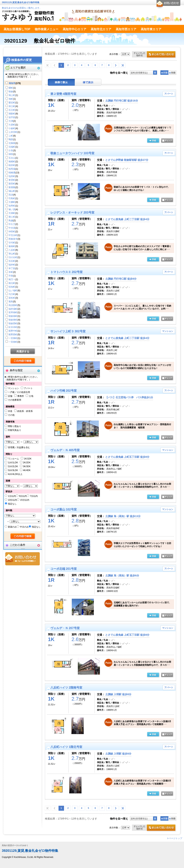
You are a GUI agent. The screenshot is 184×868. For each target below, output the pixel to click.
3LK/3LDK (13, 470)
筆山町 (12, 254)
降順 (172, 73)
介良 (11, 150)
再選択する (23, 351)
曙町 (11, 88)
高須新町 (13, 305)
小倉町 (12, 128)
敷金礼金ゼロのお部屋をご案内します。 (22, 8)
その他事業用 (15, 400)
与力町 (12, 294)
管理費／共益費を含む (19, 447)
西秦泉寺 (13, 239)
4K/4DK (27, 470)
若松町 (12, 298)
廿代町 (12, 243)
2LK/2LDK (13, 466)
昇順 (164, 73)
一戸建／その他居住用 (19, 392)
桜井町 (12, 165)
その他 (11, 415)
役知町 (12, 287)
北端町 (12, 147)
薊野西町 (13, 335)
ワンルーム (13, 459)
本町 (11, 272)
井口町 (12, 106)
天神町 (12, 213)
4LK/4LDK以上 (15, 474)
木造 (10, 411)
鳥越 (11, 220)
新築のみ (12, 527)
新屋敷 (12, 187)
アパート (28, 388)
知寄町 (12, 206)
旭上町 (12, 95)
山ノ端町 (13, 290)
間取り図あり (15, 426)
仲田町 (12, 232)
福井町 (12, 265)
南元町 (12, 283)
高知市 (12, 83)
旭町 (11, 99)
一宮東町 (13, 338)
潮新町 (12, 114)
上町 (11, 136)
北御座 (12, 143)
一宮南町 (13, 342)
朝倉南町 (13, 316)
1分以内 (12, 496)
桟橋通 (12, 173)
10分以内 (12, 500)
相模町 (12, 162)
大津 (11, 121)
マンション (13, 388)
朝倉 (11, 92)
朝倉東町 (13, 320)
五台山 (12, 158)
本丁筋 (12, 268)
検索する (23, 361)
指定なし (12, 504)
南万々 (12, 279)
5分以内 (23, 496)
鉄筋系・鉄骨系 (25, 411)
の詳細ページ (153, 141)
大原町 (12, 125)
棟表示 (88, 82)
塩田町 (12, 176)
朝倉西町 (13, 323)
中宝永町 (13, 235)
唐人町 (12, 217)
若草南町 (13, 312)
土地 (31, 396)
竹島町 (12, 198)
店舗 (10, 396)
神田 (11, 154)
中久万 (12, 224)
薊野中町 (13, 331)
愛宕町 (12, 103)
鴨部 (11, 139)
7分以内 (34, 496)
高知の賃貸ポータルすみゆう (15, 845)
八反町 (12, 250)
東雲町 (12, 180)
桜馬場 (12, 169)
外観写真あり (15, 430)
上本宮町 (13, 132)
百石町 (12, 261)
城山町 (12, 191)
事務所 (21, 396)
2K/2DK (27, 463)
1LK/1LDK (13, 463)
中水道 (12, 228)
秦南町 (12, 246)
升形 (11, 276)
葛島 (11, 302)
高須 (11, 195)
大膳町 (12, 202)
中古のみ (24, 527)
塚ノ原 (12, 209)
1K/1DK (28, 459)
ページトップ (176, 838)
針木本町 (13, 327)
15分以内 (25, 500)
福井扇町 (13, 309)
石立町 (12, 110)
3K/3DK (27, 466)
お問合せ (23, 559)
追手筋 (12, 117)
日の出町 (13, 257)
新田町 (12, 184)
